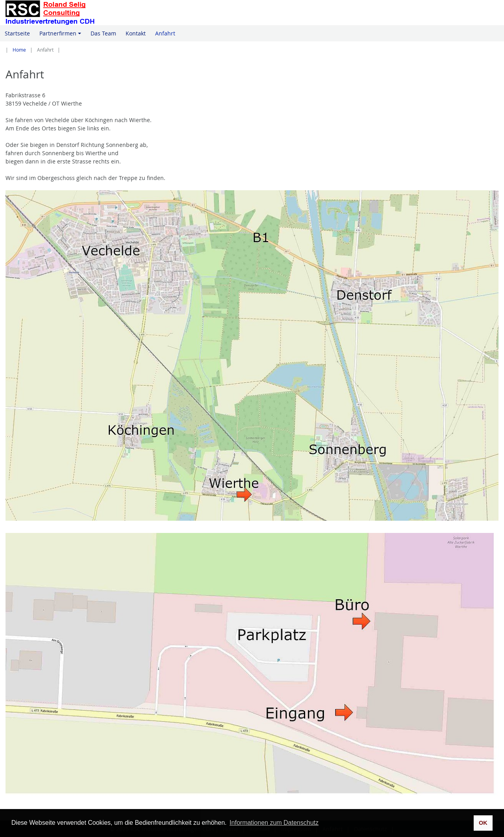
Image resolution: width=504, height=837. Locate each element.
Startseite (17, 33)
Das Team (103, 33)
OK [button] (483, 823)
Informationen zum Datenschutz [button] (274, 823)
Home (19, 50)
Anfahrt (165, 33)
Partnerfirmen (61, 35)
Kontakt (136, 33)
